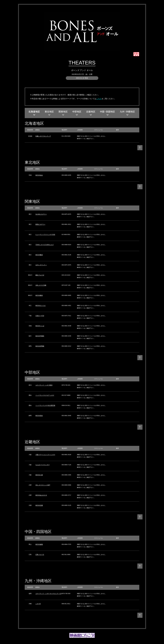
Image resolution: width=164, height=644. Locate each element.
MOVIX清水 (39, 416)
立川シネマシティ (41, 265)
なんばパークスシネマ (43, 465)
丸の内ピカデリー (41, 214)
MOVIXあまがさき (41, 495)
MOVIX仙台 (39, 175)
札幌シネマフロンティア (43, 136)
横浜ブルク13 (40, 275)
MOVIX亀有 (39, 255)
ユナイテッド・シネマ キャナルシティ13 (48, 594)
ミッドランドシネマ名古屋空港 (45, 405)
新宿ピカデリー (40, 224)
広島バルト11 (40, 554)
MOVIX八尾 (39, 475)
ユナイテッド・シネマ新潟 (44, 385)
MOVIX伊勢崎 (40, 346)
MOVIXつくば (40, 326)
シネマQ (38, 604)
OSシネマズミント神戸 (43, 485)
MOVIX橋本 (39, 295)
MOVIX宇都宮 (40, 336)
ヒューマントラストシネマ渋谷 (45, 234)
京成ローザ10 (40, 316)
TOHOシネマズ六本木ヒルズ (45, 245)
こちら (99, 99)
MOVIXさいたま (41, 305)
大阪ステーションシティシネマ (45, 455)
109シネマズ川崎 (41, 285)
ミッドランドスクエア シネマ (45, 395)
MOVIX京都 (39, 505)
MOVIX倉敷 (39, 544)
